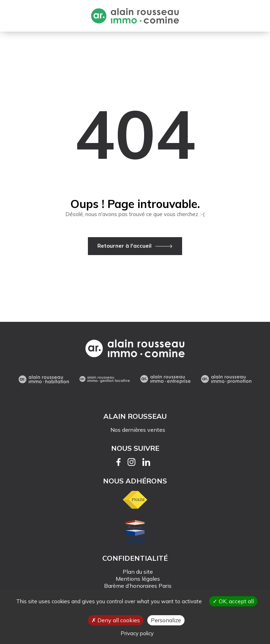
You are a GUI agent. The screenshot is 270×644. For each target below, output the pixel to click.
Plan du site (138, 572)
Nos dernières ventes (138, 430)
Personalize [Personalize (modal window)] (166, 620)
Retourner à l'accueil (124, 246)
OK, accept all (233, 601)
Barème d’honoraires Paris (138, 586)
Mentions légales (138, 579)
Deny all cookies (116, 620)
